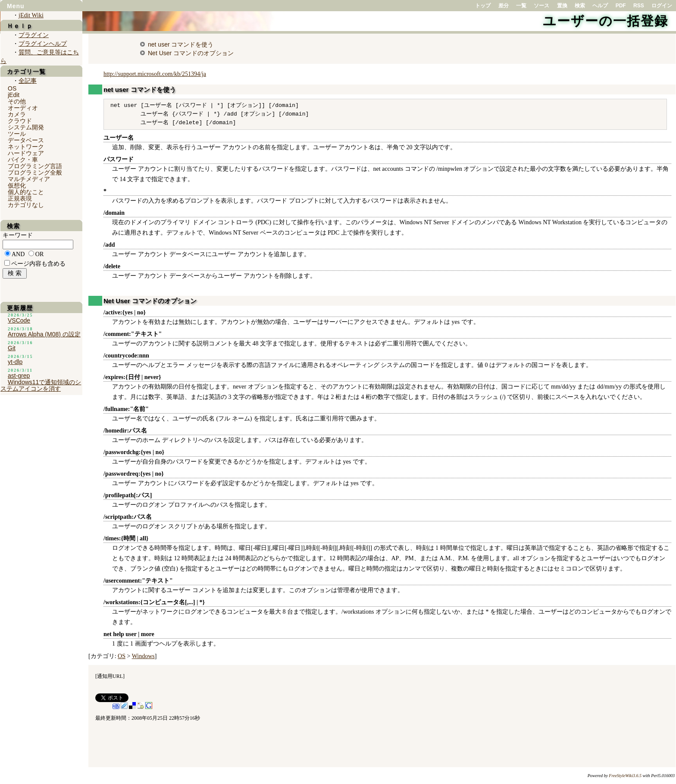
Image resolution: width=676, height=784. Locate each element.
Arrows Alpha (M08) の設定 (44, 334)
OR (39, 254)
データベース (26, 140)
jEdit (14, 95)
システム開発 (26, 127)
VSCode (19, 320)
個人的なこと (26, 192)
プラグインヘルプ (43, 44)
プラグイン (34, 35)
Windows (143, 656)
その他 (17, 101)
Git (12, 348)
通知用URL (110, 676)
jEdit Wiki (31, 15)
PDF (621, 6)
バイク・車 (23, 160)
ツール (17, 134)
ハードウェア (26, 153)
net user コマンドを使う (181, 44)
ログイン (662, 6)
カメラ (17, 114)
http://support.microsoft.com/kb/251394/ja (155, 74)
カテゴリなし (26, 205)
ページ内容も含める (38, 264)
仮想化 (17, 185)
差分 (504, 6)
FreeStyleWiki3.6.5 (625, 776)
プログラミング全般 (35, 172)
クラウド (20, 121)
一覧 (521, 6)
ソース (541, 6)
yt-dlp (15, 362)
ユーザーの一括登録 (606, 21)
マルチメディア (29, 179)
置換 (562, 6)
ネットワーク (26, 147)
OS (122, 656)
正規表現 (20, 198)
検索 (580, 6)
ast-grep (19, 376)
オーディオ (23, 108)
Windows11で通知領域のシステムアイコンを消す (41, 385)
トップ (483, 6)
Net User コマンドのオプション (191, 53)
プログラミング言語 (35, 166)
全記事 (28, 81)
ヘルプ (600, 6)
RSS (639, 6)
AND (18, 254)
